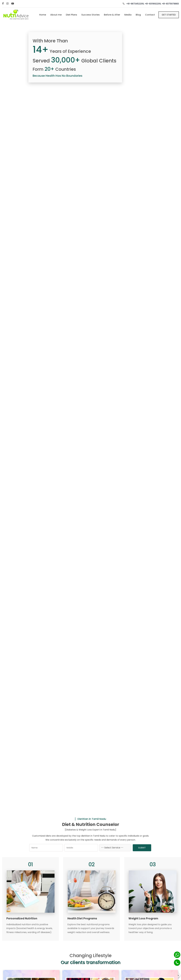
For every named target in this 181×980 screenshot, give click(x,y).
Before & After (112, 15)
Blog (138, 15)
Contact (150, 15)
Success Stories (90, 15)
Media (128, 15)
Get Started (169, 15)
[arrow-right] (176, 493)
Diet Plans (71, 15)
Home (43, 15)
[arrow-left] (5, 493)
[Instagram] (8, 4)
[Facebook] (3, 4)
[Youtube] (13, 4)
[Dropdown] (115, 848)
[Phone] (177, 963)
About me (56, 15)
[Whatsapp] (177, 955)
